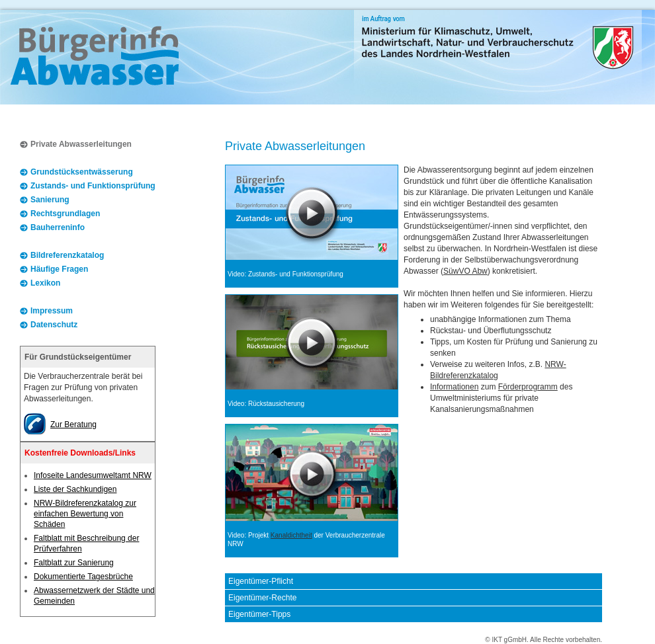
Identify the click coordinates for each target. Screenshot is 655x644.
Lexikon (45, 283)
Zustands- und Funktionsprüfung (93, 186)
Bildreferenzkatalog (67, 255)
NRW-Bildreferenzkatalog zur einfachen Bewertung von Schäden (85, 514)
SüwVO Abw (465, 271)
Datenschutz (54, 325)
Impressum (52, 311)
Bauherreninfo (58, 227)
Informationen (454, 387)
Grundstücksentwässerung (82, 172)
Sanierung (50, 200)
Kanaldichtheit (291, 535)
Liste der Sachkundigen (75, 489)
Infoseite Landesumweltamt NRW (93, 475)
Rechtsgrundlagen (65, 214)
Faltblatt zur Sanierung (74, 563)
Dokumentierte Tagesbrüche (83, 577)
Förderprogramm (528, 387)
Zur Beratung (73, 424)
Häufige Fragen (59, 269)
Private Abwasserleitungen (81, 144)
